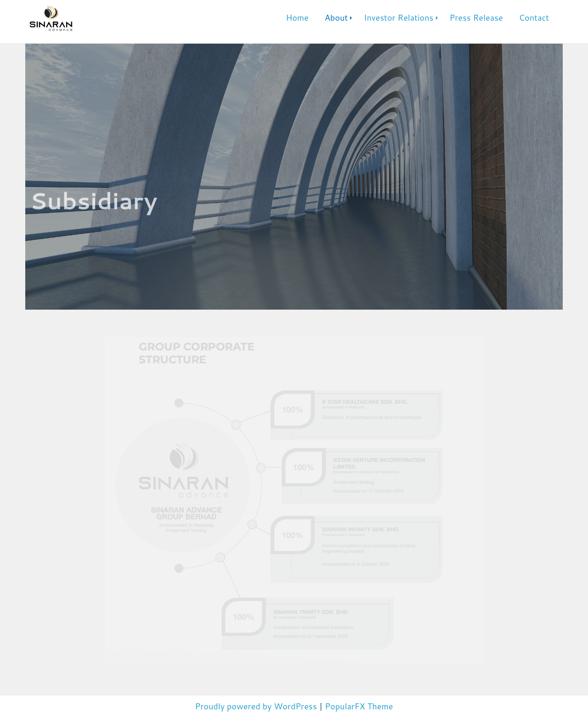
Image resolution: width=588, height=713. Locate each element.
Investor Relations (399, 17)
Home (297, 17)
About (336, 17)
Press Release (476, 17)
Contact (534, 17)
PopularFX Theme (359, 706)
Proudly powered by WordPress (257, 706)
